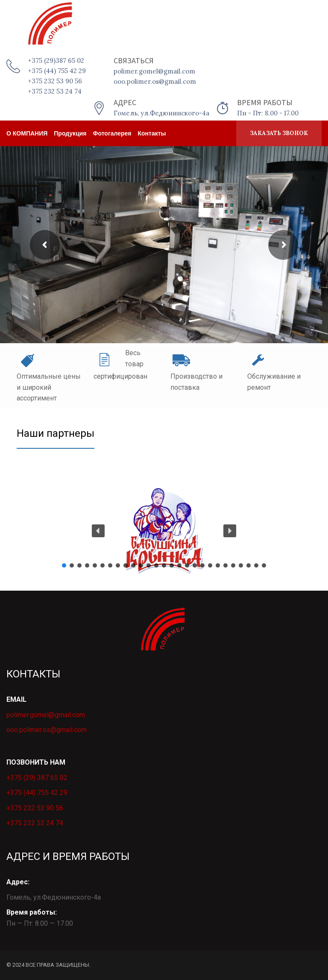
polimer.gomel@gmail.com (46, 715)
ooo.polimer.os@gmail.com (47, 730)
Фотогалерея (112, 133)
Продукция (70, 133)
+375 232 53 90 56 (35, 808)
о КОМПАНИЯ (27, 133)
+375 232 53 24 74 (35, 823)
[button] (164, 531)
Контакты (152, 133)
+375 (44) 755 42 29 (37, 793)
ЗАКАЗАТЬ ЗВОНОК (279, 133)
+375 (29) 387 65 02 (37, 778)
